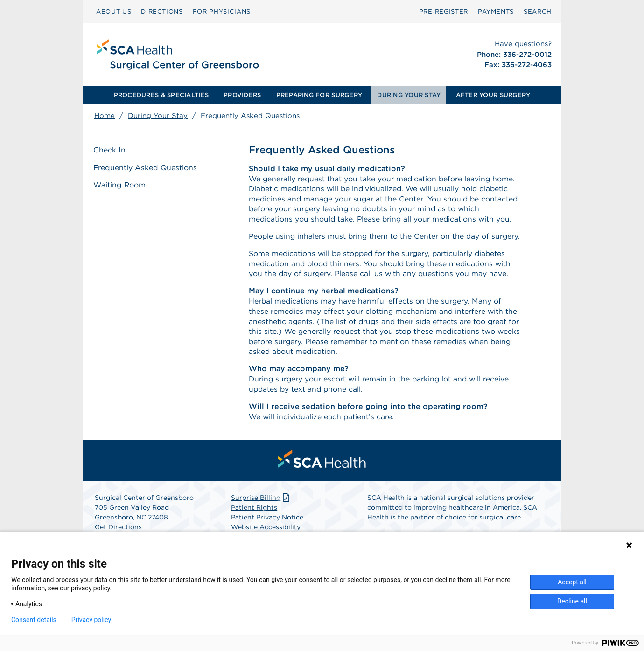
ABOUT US (114, 11)
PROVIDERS (242, 95)
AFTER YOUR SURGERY (493, 95)
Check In (110, 150)
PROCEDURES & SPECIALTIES (161, 95)
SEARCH (538, 11)
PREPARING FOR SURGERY (319, 95)
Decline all (572, 601)
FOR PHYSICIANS (222, 11)
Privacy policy (91, 620)
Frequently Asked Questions (147, 168)
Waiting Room (121, 185)
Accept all (572, 582)
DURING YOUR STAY (409, 95)
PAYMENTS (496, 11)
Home (105, 116)
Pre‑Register (444, 11)
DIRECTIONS (162, 11)
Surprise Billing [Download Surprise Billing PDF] (261, 523)
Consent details (34, 620)
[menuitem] (114, 12)
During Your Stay (158, 116)
